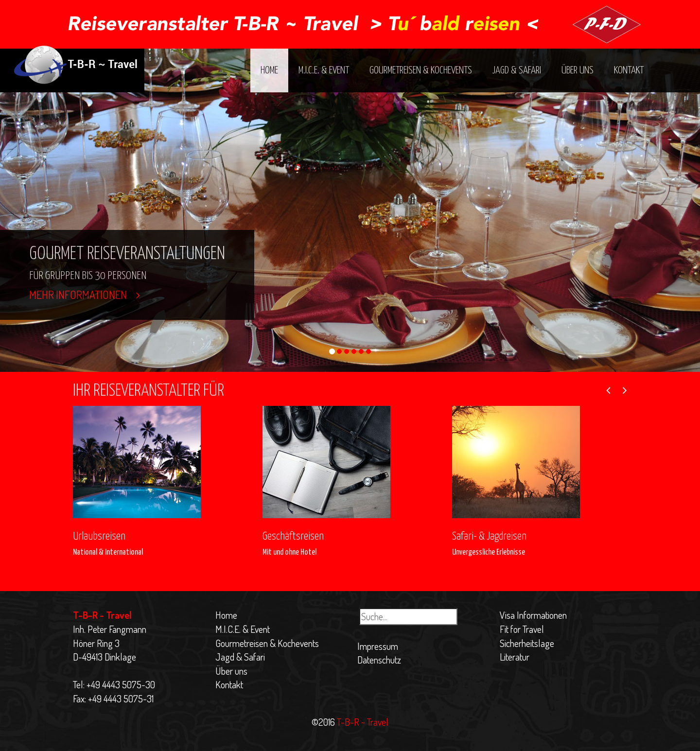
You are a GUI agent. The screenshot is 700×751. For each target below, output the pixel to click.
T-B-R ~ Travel (362, 722)
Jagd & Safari (517, 70)
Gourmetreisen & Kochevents (421, 70)
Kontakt (629, 70)
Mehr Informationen (85, 295)
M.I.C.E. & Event (324, 70)
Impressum (378, 646)
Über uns (577, 70)
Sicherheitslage (527, 643)
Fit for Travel (522, 629)
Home (269, 70)
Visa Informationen (533, 615)
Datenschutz (379, 660)
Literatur (515, 657)
